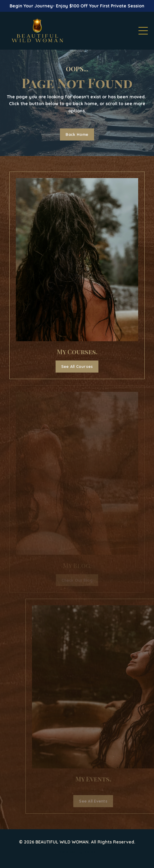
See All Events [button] (102, 801)
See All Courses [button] (77, 366)
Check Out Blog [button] (77, 580)
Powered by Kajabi (77, 852)
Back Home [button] (77, 134)
